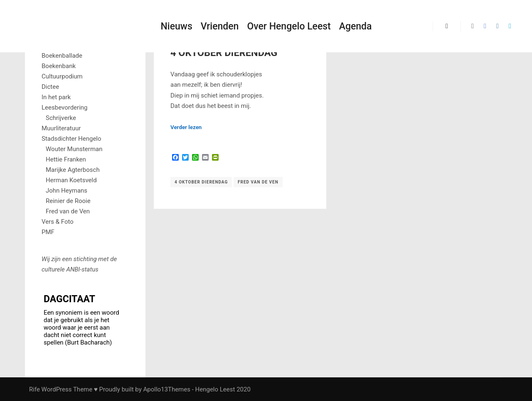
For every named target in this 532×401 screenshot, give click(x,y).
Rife (34, 389)
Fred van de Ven (258, 182)
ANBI (73, 269)
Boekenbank (59, 66)
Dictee (50, 87)
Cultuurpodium (62, 76)
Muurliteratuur (61, 128)
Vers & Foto (58, 222)
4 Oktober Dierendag (224, 53)
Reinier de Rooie (68, 201)
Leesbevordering (65, 108)
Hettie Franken (66, 159)
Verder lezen (186, 127)
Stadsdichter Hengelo (71, 139)
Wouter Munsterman (74, 149)
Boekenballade (62, 56)
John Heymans (66, 191)
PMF (48, 232)
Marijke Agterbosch (73, 170)
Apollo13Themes (167, 389)
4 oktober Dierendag (201, 182)
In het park (56, 97)
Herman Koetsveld (71, 180)
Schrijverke (61, 118)
